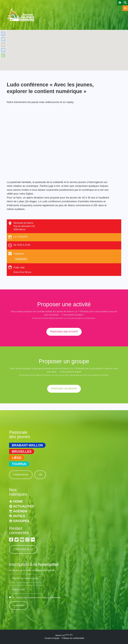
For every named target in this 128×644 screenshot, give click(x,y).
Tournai (19, 464)
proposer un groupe (64, 389)
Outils (19, 516)
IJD (40, 475)
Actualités (23, 506)
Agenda (20, 511)
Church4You (21, 475)
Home (18, 501)
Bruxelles (22, 451)
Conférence (21, 259)
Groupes (21, 521)
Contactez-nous (23, 549)
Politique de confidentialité (73, 638)
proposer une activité (64, 332)
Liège (17, 458)
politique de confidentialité (50, 598)
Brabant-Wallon (27, 445)
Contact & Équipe (52, 638)
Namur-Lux (64, 635)
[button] (64, 48)
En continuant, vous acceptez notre (35, 598)
